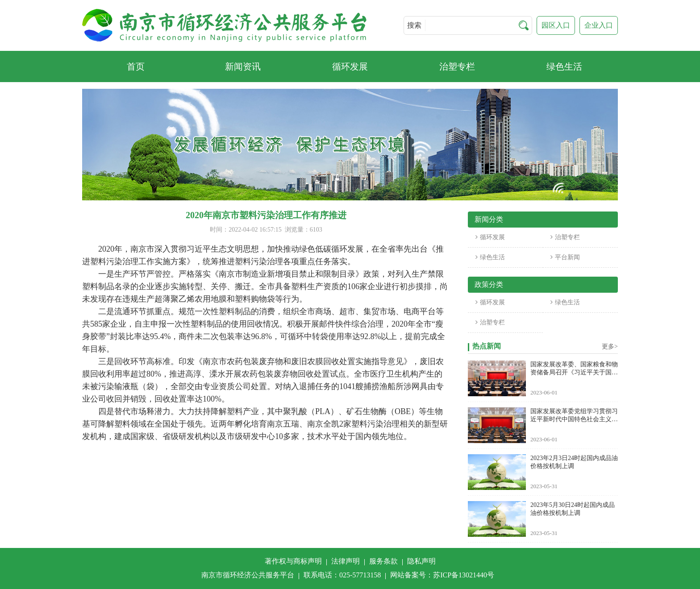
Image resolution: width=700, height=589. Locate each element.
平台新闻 (565, 257)
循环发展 (490, 237)
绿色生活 (490, 257)
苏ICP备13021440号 (464, 575)
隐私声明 (421, 561)
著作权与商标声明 (293, 561)
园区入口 (556, 25)
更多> (610, 346)
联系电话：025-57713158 (342, 575)
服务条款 (383, 561)
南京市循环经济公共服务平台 (248, 575)
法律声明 (346, 561)
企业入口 (599, 25)
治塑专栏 (565, 237)
